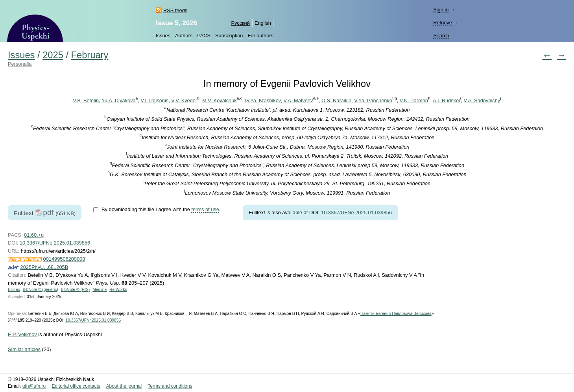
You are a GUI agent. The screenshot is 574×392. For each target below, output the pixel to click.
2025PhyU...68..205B (44, 267)
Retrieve (443, 23)
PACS (204, 36)
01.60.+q (34, 235)
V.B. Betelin (86, 100)
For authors (260, 36)
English (263, 23)
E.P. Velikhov (22, 334)
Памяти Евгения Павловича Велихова (396, 314)
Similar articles (24, 349)
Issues (163, 36)
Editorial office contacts (76, 386)
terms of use (205, 209)
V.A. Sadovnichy (482, 100)
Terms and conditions (170, 386)
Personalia (20, 64)
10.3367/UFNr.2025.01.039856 (93, 320)
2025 (53, 55)
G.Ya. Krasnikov (263, 100)
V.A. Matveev (298, 100)
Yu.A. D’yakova (119, 100)
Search (441, 36)
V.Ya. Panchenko (373, 100)
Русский (240, 23)
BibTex (14, 290)
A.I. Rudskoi (446, 100)
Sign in (441, 10)
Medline (100, 290)
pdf (48, 213)
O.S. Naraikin (336, 100)
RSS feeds (175, 10)
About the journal (124, 386)
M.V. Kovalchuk (220, 100)
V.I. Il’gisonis (154, 100)
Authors (184, 36)
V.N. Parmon (414, 100)
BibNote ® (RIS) (76, 290)
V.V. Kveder (184, 100)
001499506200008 (64, 259)
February (90, 55)
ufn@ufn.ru (34, 386)
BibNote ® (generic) (41, 290)
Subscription (229, 36)
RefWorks (118, 290)
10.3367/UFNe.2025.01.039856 (356, 213)
